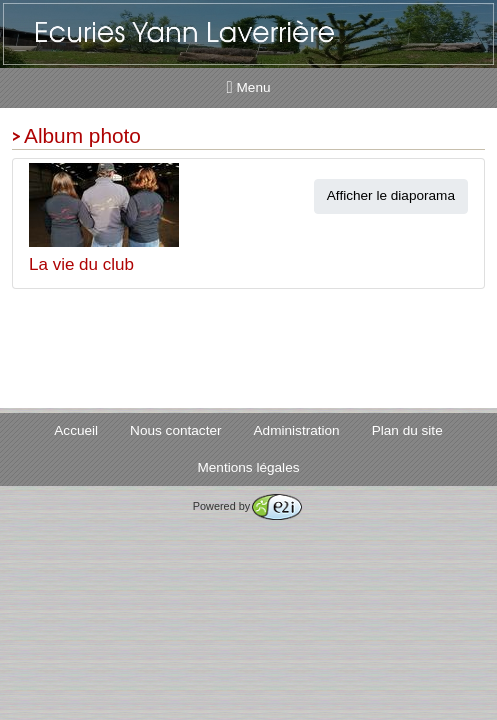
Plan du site (407, 430)
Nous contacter (175, 430)
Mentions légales (248, 467)
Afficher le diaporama (391, 195)
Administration (297, 430)
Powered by (247, 506)
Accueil (76, 430)
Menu (249, 87)
